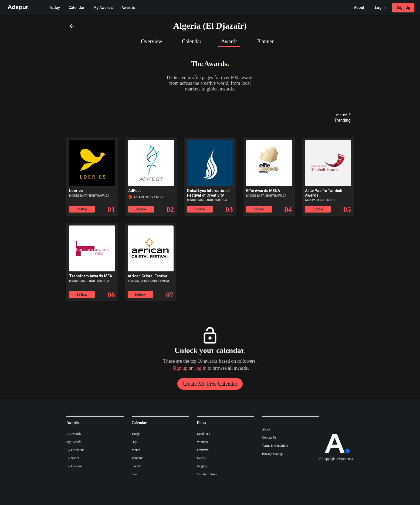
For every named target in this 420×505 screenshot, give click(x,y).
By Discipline (75, 450)
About (266, 429)
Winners (202, 442)
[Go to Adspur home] (17, 8)
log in (201, 368)
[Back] (72, 26)
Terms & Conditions (275, 446)
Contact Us (269, 437)
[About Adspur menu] (359, 8)
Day (134, 442)
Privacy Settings (273, 454)
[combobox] (340, 120)
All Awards (74, 434)
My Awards (74, 442)
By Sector (73, 458)
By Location (74, 466)
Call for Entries (207, 474)
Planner (137, 466)
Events (201, 458)
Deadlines (203, 434)
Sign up (180, 368)
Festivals (203, 450)
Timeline (138, 458)
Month (136, 450)
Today (136, 434)
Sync (135, 474)
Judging (202, 466)
